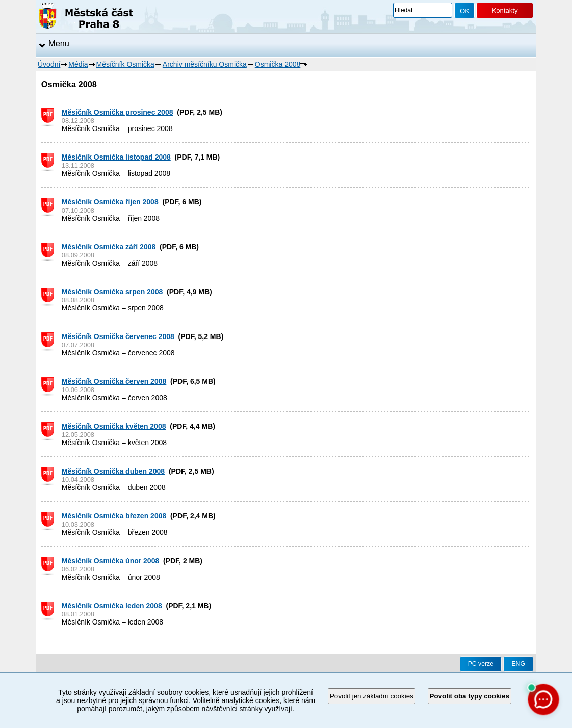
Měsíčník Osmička (125, 64)
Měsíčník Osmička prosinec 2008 (118, 112)
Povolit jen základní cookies (372, 696)
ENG (518, 664)
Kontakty (504, 10)
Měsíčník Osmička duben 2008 (113, 471)
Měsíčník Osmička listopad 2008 (116, 157)
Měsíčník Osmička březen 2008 (114, 516)
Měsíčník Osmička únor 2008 (110, 561)
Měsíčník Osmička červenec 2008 (118, 336)
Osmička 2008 (278, 64)
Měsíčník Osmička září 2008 (109, 247)
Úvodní (49, 64)
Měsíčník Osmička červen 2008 (114, 381)
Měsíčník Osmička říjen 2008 (110, 202)
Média (78, 64)
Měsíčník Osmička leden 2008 (112, 606)
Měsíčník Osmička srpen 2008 (112, 292)
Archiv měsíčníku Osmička (205, 64)
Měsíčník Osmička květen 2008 (114, 426)
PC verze (481, 664)
